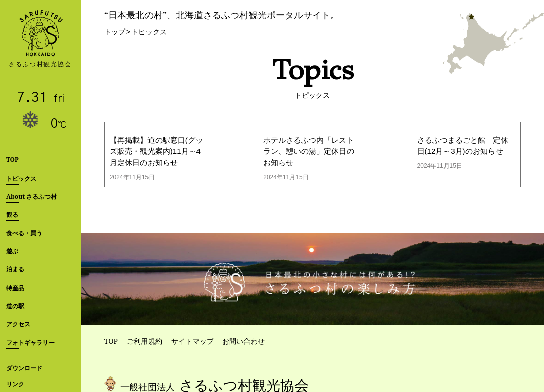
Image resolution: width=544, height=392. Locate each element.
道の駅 (15, 306)
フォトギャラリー (30, 342)
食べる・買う (24, 233)
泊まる (15, 269)
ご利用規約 (144, 341)
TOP (12, 160)
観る (12, 215)
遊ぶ (12, 251)
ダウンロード (24, 368)
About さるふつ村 (31, 197)
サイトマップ (192, 341)
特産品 (15, 288)
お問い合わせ (243, 341)
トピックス (21, 178)
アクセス (18, 324)
